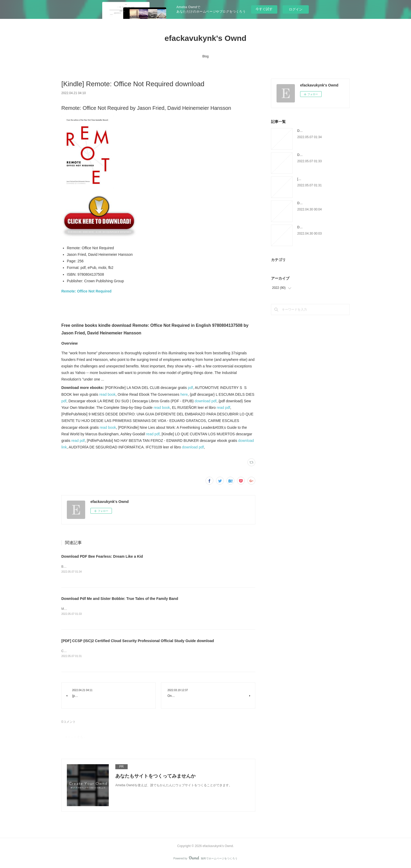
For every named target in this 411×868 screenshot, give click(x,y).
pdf (190, 388)
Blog (206, 56)
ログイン (296, 9)
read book (107, 394)
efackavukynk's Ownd (206, 38)
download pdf (206, 401)
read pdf (223, 408)
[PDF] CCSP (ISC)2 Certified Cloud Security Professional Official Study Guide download (138, 641)
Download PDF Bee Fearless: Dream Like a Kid (102, 556)
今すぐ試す (264, 9)
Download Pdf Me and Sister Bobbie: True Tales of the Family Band (120, 599)
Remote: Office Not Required (86, 291)
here (184, 394)
